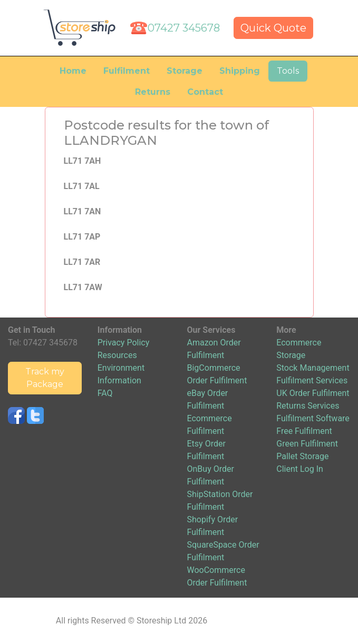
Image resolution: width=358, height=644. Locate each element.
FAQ (105, 393)
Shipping (240, 71)
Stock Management (313, 368)
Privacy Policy (124, 343)
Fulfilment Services (312, 380)
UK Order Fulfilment (313, 393)
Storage (185, 71)
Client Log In (300, 469)
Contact (205, 92)
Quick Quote (273, 28)
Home (73, 71)
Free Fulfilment (304, 431)
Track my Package (45, 378)
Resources (117, 355)
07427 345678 (184, 28)
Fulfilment (127, 71)
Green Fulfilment (307, 444)
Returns (153, 92)
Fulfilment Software (313, 418)
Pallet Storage (302, 456)
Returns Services (308, 406)
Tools (288, 71)
